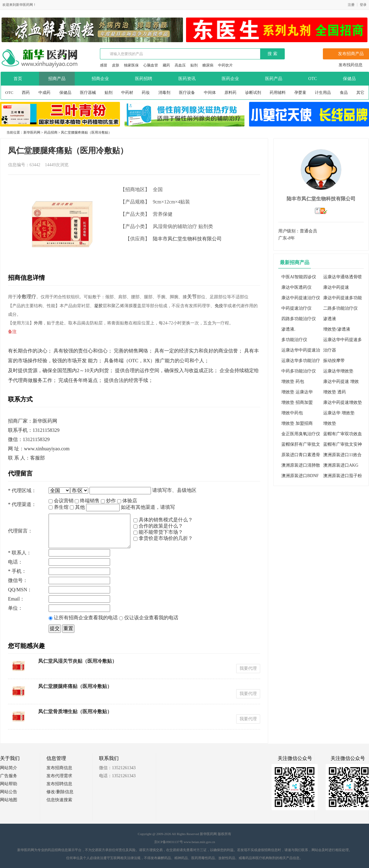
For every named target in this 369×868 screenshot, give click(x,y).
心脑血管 (151, 65)
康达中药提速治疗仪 (301, 298)
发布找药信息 (351, 65)
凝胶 (98, 306)
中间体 (210, 92)
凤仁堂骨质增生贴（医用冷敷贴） (75, 711)
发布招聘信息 (59, 784)
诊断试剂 (253, 92)
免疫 (219, 306)
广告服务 (9, 776)
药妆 (146, 92)
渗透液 (330, 319)
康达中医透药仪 (296, 287)
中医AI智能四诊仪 (299, 277)
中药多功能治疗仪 (299, 371)
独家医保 (131, 65)
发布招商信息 (59, 768)
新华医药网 (32, 132)
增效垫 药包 (293, 382)
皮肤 (116, 65)
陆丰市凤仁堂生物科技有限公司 (187, 239)
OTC (9, 92)
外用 (38, 323)
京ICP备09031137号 (169, 842)
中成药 (44, 92)
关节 (192, 297)
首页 (18, 79)
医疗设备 (187, 92)
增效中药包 (292, 413)
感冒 (104, 65)
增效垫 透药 (335, 392)
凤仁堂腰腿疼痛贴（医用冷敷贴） (75, 686)
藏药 (166, 65)
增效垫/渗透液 (337, 329)
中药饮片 (225, 65)
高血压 (180, 65)
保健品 (65, 92)
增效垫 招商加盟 (297, 402)
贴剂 (194, 65)
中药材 (127, 92)
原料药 (230, 92)
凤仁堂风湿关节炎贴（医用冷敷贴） (77, 661)
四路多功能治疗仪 (299, 319)
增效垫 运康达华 (297, 392)
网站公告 (9, 792)
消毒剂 (164, 92)
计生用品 (323, 92)
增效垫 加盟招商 (297, 423)
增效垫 (330, 423)
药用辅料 (278, 92)
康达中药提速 (336, 287)
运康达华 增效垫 (339, 413)
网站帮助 (9, 784)
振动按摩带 (334, 361)
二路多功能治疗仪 (340, 308)
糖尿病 (208, 65)
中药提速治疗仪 (296, 308)
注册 (351, 5)
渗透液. (288, 329)
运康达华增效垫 (338, 371)
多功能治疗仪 (294, 340)
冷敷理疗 (26, 297)
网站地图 (9, 800)
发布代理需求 (59, 776)
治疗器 (330, 350)
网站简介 (9, 768)
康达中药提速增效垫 (343, 402)
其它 (360, 92)
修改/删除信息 (60, 792)
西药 (26, 92)
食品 (344, 92)
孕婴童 (300, 92)
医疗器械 (88, 92)
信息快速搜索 (59, 800)
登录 (363, 5)
